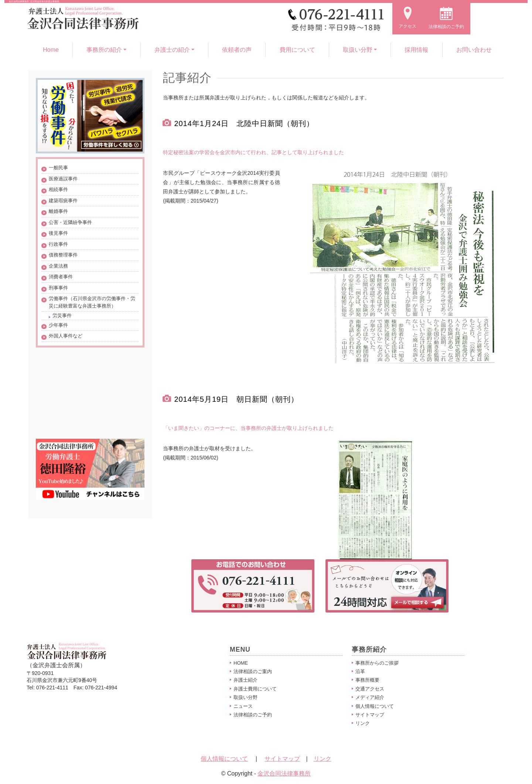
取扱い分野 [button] (358, 50)
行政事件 (58, 244)
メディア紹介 (370, 697)
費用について (297, 50)
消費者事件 (61, 277)
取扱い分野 (245, 697)
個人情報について (375, 706)
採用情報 (416, 50)
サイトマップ (370, 715)
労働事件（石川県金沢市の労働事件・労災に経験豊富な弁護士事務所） (92, 302)
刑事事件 (58, 288)
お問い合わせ (474, 50)
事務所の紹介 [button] (104, 50)
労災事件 (62, 315)
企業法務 (58, 266)
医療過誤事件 (63, 179)
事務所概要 (367, 680)
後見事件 (58, 233)
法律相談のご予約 (253, 715)
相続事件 (58, 189)
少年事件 (58, 325)
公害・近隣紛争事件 (70, 222)
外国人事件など (66, 336)
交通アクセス (370, 689)
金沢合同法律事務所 (284, 773)
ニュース (243, 706)
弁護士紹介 (245, 680)
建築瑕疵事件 (63, 201)
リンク (363, 723)
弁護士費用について (255, 689)
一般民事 (58, 168)
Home (51, 50)
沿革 (360, 671)
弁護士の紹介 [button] (172, 50)
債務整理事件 (63, 255)
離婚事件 (58, 211)
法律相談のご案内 (253, 671)
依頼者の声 (237, 50)
